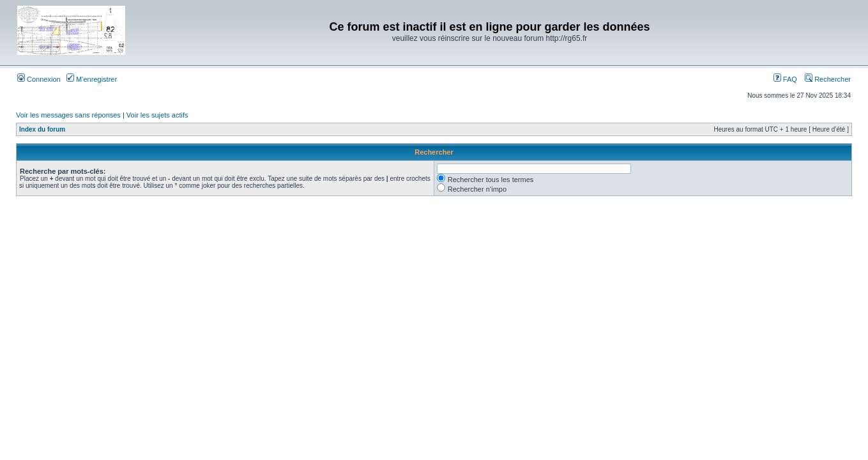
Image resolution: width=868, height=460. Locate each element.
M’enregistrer (92, 79)
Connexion (39, 79)
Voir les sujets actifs (157, 115)
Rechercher (828, 79)
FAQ (785, 79)
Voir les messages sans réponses (68, 115)
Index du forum (42, 129)
